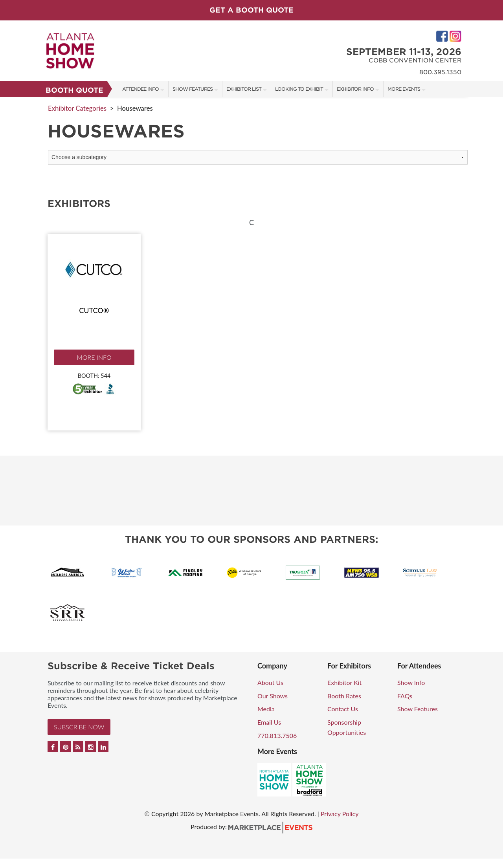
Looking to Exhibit (299, 89)
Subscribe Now (79, 727)
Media (266, 709)
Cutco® (94, 310)
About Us (270, 682)
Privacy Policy (340, 814)
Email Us (269, 722)
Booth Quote (74, 90)
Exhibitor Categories (77, 108)
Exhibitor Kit (344, 682)
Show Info (411, 682)
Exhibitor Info (355, 89)
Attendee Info (140, 89)
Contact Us (343, 709)
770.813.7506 (277, 735)
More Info (94, 357)
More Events (404, 89)
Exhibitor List (244, 89)
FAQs (405, 696)
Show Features (193, 89)
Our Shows (273, 696)
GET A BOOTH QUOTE (251, 10)
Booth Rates (344, 696)
